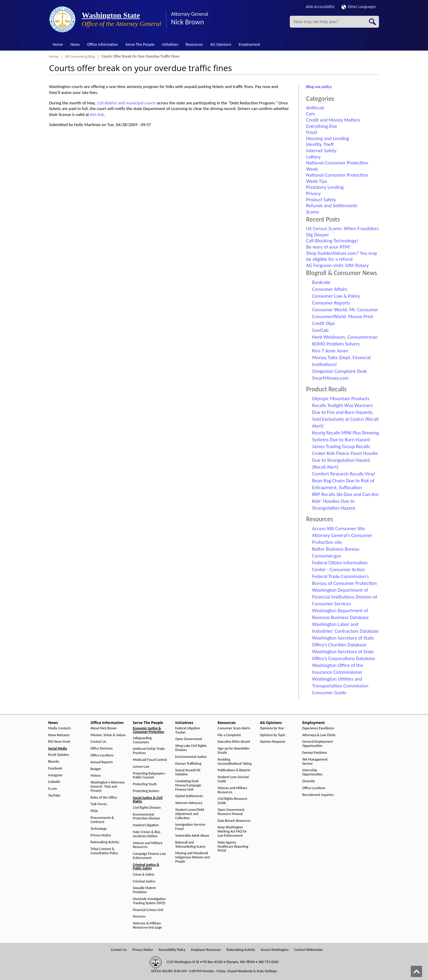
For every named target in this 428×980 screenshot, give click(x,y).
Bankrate (321, 282)
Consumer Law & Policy (336, 296)
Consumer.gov (327, 556)
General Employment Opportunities (318, 744)
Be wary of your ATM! (328, 247)
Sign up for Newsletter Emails (234, 751)
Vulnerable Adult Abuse (192, 836)
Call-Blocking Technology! (332, 241)
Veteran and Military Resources (148, 845)
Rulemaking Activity (105, 842)
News (75, 44)
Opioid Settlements (189, 796)
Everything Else (322, 126)
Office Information (103, 44)
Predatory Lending (325, 187)
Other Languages (359, 7)
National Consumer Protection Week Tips (337, 178)
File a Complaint (229, 735)
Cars (311, 114)
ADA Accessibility (320, 7)
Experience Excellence (318, 728)
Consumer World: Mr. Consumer (345, 310)
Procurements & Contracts (102, 820)
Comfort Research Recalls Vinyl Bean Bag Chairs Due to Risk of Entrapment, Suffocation (344, 481)
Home (58, 44)
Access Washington (274, 950)
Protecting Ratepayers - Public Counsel (150, 776)
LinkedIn (54, 782)
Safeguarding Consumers (142, 740)
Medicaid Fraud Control (150, 760)
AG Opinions (221, 44)
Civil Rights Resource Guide (232, 801)
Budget (96, 769)
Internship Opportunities (312, 772)
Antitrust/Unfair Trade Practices (149, 751)
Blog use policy (319, 87)
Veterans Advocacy (189, 803)
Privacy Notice (101, 835)
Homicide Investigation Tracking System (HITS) (149, 901)
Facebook (55, 768)
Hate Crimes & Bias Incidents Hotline (147, 834)
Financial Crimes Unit (148, 910)
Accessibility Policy (172, 950)
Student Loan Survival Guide (233, 779)
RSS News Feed (59, 742)
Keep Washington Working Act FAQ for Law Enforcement (232, 831)
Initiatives (170, 44)
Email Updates (59, 755)
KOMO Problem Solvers (336, 344)
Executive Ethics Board (234, 742)
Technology (99, 829)
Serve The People (140, 44)
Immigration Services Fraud (191, 827)
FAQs (94, 811)
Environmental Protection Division (147, 817)
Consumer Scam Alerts (234, 728)
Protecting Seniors (146, 791)
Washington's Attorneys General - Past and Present (108, 787)
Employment (249, 44)
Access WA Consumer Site (339, 529)
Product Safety (321, 200)
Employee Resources (206, 950)
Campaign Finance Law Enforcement (149, 856)
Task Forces (99, 804)
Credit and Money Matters (333, 120)
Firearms (139, 917)
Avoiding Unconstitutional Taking (235, 762)
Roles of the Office (104, 798)
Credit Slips (324, 323)
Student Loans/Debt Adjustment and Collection (190, 814)
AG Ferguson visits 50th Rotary (337, 265)
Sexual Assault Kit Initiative (188, 772)
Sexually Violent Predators (144, 890)
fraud (312, 132)
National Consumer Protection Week (337, 166)
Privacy (313, 193)
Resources (194, 44)
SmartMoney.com (330, 378)
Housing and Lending (328, 138)
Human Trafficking (188, 764)
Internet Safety (321, 151)
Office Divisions (102, 749)
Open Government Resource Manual (231, 812)
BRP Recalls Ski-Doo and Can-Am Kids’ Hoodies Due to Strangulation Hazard (345, 501)
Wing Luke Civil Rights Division (191, 748)
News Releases (59, 735)
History (96, 776)
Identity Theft (320, 144)
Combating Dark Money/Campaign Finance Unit (188, 785)
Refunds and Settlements (332, 206)
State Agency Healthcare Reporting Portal (233, 847)
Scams (313, 212)
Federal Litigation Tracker (188, 730)
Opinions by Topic (273, 735)
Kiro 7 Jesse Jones (330, 351)
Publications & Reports (234, 770)
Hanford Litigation (146, 825)
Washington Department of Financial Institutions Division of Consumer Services (345, 597)
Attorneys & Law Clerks (319, 735)
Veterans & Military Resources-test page (147, 925)
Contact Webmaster (309, 950)
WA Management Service (315, 762)
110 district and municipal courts (126, 103)
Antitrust (315, 108)
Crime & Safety (144, 875)
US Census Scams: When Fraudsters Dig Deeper (342, 232)
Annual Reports (102, 762)
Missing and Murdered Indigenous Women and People (193, 857)
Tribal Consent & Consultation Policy (104, 851)
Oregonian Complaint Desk (339, 371)
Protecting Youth (145, 784)
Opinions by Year (272, 728)
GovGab (320, 330)
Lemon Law (141, 767)
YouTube (54, 796)
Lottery (313, 157)
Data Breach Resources (234, 821)
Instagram (55, 775)
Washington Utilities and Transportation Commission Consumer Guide (340, 686)
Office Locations (102, 755)
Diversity (309, 781)
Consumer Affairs (330, 289)
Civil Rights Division (147, 808)
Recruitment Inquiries (318, 795)
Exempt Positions (315, 753)
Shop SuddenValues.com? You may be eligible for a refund (342, 256)
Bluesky (54, 762)
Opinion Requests (273, 742)
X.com (53, 789)
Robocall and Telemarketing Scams (191, 845)
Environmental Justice (191, 757)
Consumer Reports (331, 303)
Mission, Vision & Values (108, 735)
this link (97, 114)
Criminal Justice (144, 881)
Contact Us (99, 742)
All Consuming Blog (80, 56)
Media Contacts (59, 728)
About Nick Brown (104, 728)
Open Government (189, 739)
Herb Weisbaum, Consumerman (345, 337)
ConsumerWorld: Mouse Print (343, 317)
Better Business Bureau (336, 549)
